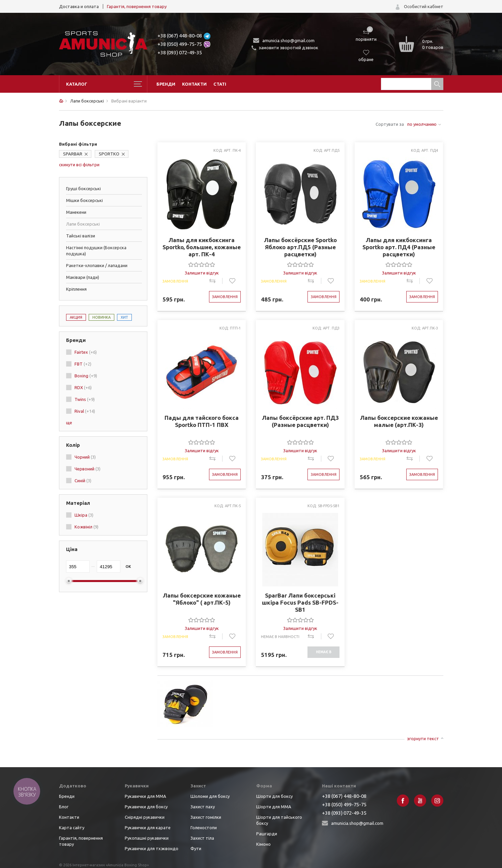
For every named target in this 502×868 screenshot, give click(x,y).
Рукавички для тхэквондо (152, 848)
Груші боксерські (83, 189)
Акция (76, 317)
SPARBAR (73, 154)
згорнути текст (423, 739)
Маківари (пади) (83, 277)
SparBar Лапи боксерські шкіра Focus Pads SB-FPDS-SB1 (300, 602)
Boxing (86, 376)
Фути (196, 848)
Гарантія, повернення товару (137, 6)
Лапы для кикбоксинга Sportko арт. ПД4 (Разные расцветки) (399, 247)
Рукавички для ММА (145, 796)
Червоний (87, 469)
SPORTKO (109, 154)
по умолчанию (422, 124)
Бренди (166, 84)
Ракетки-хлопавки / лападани (97, 265)
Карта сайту (72, 828)
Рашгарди (267, 834)
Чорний (85, 457)
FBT (83, 364)
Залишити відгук (202, 273)
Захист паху (203, 807)
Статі (220, 84)
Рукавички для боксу (146, 807)
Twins (85, 399)
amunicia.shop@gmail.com (288, 40)
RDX (83, 387)
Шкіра (84, 515)
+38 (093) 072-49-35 (180, 52)
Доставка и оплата (79, 6)
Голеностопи (204, 828)
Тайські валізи (81, 236)
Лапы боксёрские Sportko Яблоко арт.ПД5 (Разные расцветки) (300, 247)
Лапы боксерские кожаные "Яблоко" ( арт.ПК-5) (202, 599)
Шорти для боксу (274, 796)
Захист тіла (202, 838)
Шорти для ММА (274, 807)
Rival (85, 411)
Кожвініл (86, 527)
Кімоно (263, 844)
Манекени (76, 212)
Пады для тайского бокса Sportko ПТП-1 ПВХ (202, 421)
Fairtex (86, 352)
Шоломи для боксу (210, 796)
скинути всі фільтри (79, 165)
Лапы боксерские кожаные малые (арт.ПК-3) (399, 421)
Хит (124, 317)
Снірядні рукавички (145, 817)
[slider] (202, 264)
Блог (64, 807)
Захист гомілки (206, 817)
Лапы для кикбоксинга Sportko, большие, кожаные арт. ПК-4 (202, 247)
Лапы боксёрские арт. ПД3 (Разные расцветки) (300, 421)
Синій (83, 481)
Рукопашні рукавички (147, 838)
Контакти (194, 84)
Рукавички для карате (148, 828)
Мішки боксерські (84, 200)
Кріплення (76, 289)
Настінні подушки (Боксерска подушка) (96, 251)
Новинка (101, 317)
